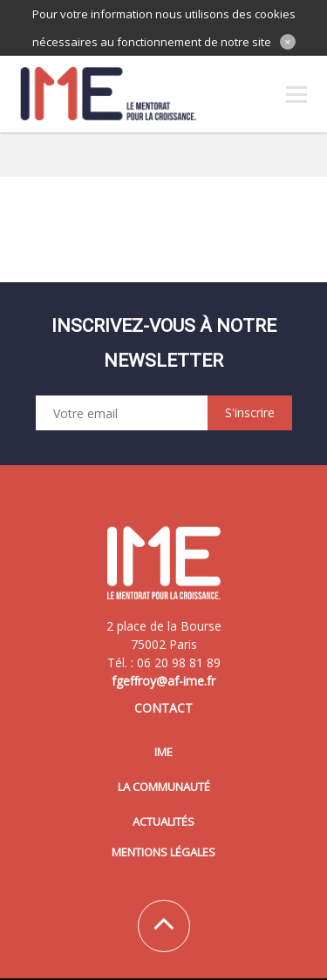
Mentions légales (163, 852)
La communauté (164, 787)
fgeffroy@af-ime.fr (163, 681)
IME (163, 752)
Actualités (163, 821)
